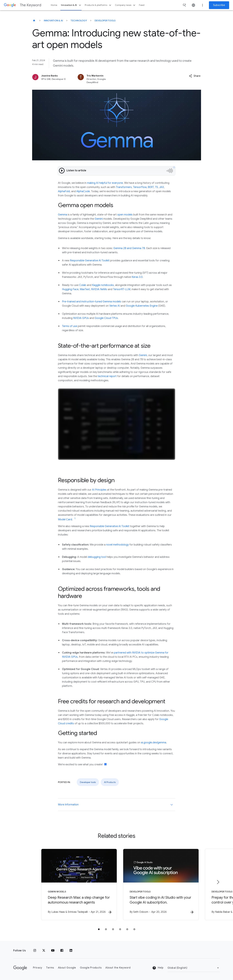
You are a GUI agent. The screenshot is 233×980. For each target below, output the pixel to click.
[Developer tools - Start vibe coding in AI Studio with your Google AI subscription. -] (159, 884)
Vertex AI (115, 306)
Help (158, 968)
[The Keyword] (34, 21)
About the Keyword (118, 968)
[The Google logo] (20, 968)
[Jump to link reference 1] (75, 519)
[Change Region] (194, 968)
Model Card (65, 519)
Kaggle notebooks (103, 285)
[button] (195, 76)
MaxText (85, 289)
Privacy (38, 968)
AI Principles (99, 490)
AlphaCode (83, 191)
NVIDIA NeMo (99, 289)
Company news (126, 5)
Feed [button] (142, 5)
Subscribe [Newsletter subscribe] (219, 5)
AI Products (110, 782)
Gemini (99, 219)
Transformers (124, 187)
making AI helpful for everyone (105, 183)
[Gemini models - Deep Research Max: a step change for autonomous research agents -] (74, 884)
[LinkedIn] (71, 951)
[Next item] (218, 882)
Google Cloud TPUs (106, 318)
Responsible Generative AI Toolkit (90, 261)
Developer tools (105, 21)
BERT (151, 187)
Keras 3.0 (137, 277)
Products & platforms (98, 5)
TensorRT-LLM (122, 289)
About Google (67, 968)
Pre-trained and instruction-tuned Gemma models (92, 302)
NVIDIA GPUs (81, 318)
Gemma (63, 215)
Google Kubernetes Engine (142, 306)
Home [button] (54, 5)
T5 (156, 187)
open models (125, 215)
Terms (50, 968)
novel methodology (117, 545)
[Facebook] (62, 951)
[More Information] (172, 805)
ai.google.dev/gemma (154, 743)
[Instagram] (35, 951)
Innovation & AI (71, 5)
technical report (107, 376)
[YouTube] (53, 951)
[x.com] (44, 951)
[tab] (99, 929)
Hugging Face (70, 289)
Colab (83, 285)
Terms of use (70, 326)
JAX (162, 187)
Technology (79, 21)
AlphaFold (64, 191)
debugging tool (97, 557)
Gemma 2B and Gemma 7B (129, 248)
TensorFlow (140, 187)
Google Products (91, 968)
